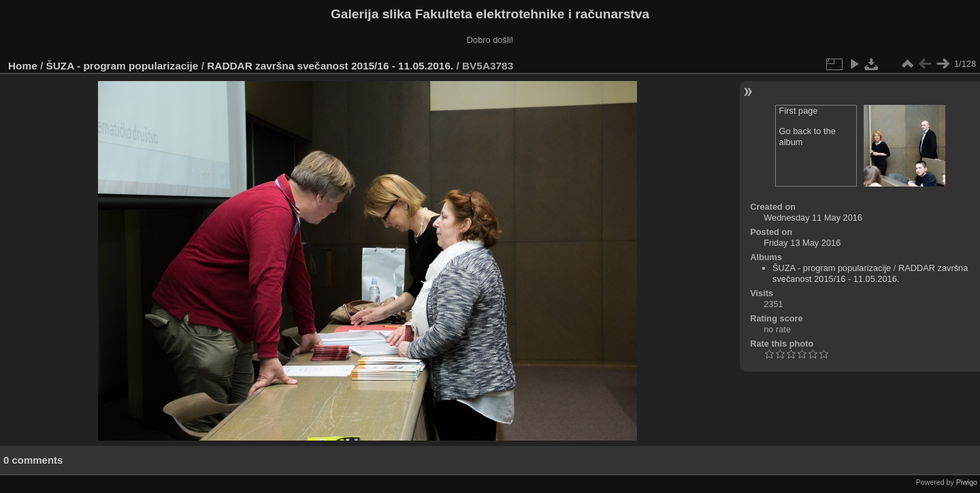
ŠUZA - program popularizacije (122, 66)
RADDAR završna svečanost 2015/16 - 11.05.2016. (330, 66)
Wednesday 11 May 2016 (813, 218)
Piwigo (967, 482)
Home (23, 66)
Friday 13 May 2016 (802, 243)
